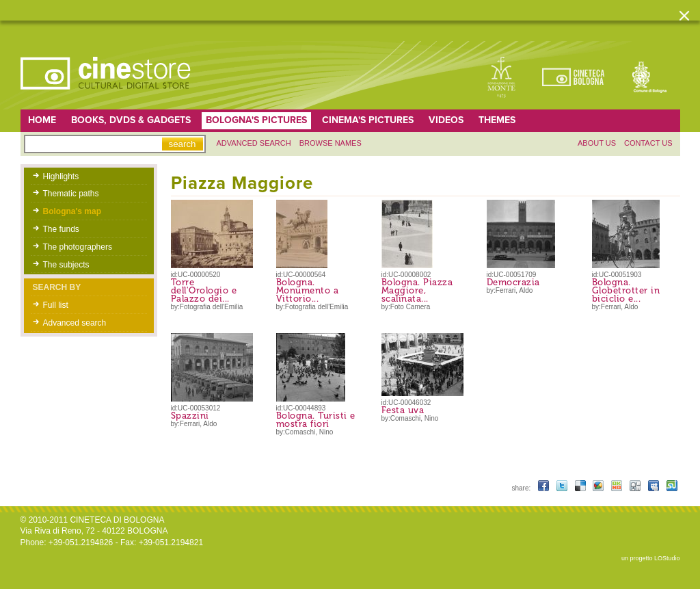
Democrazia (513, 282)
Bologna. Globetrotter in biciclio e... (626, 290)
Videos (446, 120)
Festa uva (403, 410)
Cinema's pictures (368, 120)
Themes (497, 120)
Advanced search (254, 143)
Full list (56, 305)
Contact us (648, 143)
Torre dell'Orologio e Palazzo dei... (204, 290)
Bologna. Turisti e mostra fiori (316, 420)
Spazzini (190, 416)
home (42, 120)
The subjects (66, 265)
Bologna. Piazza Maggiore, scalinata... (417, 290)
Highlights (61, 176)
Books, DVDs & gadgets (131, 120)
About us (597, 143)
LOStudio (667, 558)
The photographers (78, 247)
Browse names (331, 143)
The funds (61, 229)
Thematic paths (71, 194)
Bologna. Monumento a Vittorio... (308, 290)
